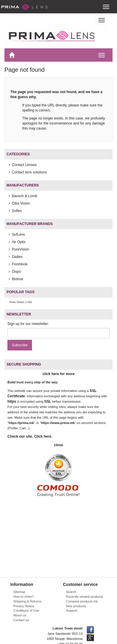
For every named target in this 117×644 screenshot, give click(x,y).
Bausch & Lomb (24, 196)
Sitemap (19, 592)
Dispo (16, 272)
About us (20, 615)
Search (71, 592)
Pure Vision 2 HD (21, 302)
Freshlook (20, 264)
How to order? (24, 597)
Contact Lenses (24, 165)
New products (76, 606)
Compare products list (82, 601)
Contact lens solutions (29, 172)
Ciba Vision (21, 203)
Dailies (17, 257)
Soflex (17, 211)
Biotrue (17, 279)
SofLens (18, 235)
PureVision (20, 249)
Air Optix (19, 242)
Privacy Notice (24, 606)
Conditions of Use (26, 610)
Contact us (21, 620)
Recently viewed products (85, 597)
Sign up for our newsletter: (28, 324)
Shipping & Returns (27, 601)
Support (72, 610)
